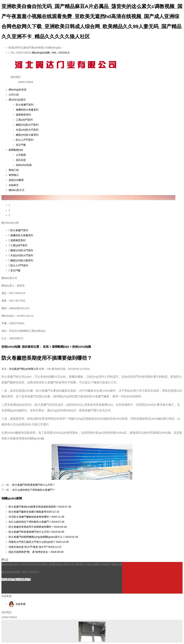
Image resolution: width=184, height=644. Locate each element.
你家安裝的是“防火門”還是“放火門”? (35, 547)
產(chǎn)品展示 (17, 100)
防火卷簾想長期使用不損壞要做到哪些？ (38, 527)
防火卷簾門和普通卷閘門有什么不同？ (34, 485)
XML (54, 53)
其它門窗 (21, 145)
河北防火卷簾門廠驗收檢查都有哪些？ (36, 517)
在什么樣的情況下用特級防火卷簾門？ (34, 490)
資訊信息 (21, 160)
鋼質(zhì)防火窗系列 (27, 135)
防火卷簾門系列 (25, 105)
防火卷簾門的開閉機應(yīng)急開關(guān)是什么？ (43, 537)
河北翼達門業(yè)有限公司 (24, 369)
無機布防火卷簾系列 (27, 110)
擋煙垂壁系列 (23, 115)
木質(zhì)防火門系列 (27, 130)
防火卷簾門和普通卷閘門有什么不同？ (36, 532)
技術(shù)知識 (24, 165)
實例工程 (14, 170)
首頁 (46, 347)
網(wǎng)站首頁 (18, 90)
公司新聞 (21, 155)
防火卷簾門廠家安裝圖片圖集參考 (34, 512)
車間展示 (14, 175)
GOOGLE (64, 53)
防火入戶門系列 (25, 140)
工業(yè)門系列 (24, 120)
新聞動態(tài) (16, 150)
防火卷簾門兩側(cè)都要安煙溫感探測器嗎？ (40, 507)
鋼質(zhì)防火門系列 (27, 125)
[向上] (5, 559)
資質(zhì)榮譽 (16, 180)
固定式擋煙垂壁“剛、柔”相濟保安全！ (36, 552)
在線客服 (17, 604)
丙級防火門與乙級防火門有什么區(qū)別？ (39, 542)
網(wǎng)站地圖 (41, 53)
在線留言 (14, 185)
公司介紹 (14, 95)
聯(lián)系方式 (16, 190)
